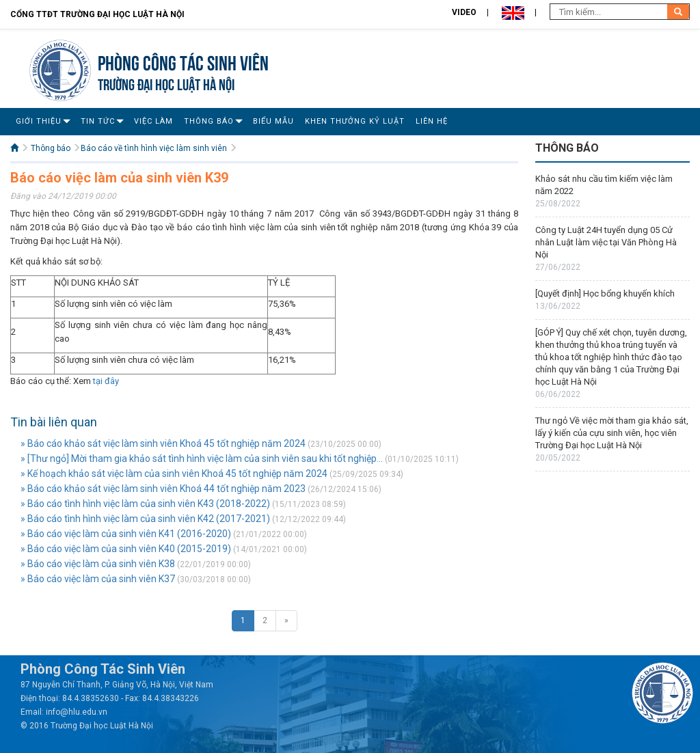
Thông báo (209, 121)
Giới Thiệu (39, 121)
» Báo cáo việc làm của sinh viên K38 (98, 564)
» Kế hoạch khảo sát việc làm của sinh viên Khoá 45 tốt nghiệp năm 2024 (174, 474)
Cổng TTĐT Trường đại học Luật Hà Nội (97, 14)
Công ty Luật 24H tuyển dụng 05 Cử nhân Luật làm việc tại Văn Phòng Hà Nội (606, 242)
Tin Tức (98, 121)
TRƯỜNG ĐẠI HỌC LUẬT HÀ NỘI (166, 83)
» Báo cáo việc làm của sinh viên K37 (98, 579)
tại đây (106, 381)
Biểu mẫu (273, 121)
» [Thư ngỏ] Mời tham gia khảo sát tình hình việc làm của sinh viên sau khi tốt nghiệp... (202, 458)
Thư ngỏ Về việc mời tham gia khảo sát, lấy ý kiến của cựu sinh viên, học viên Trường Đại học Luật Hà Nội (612, 433)
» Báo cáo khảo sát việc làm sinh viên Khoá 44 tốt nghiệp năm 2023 (163, 489)
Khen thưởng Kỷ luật (355, 121)
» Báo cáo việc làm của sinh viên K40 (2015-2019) (126, 549)
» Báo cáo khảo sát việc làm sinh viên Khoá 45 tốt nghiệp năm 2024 (163, 443)
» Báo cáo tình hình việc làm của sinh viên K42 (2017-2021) (145, 519)
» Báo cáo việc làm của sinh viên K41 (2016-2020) (126, 534)
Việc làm (153, 121)
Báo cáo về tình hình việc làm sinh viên (154, 148)
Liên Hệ (432, 121)
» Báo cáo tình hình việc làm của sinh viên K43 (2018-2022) (145, 504)
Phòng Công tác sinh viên (183, 61)
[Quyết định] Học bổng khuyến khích (605, 293)
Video (464, 12)
